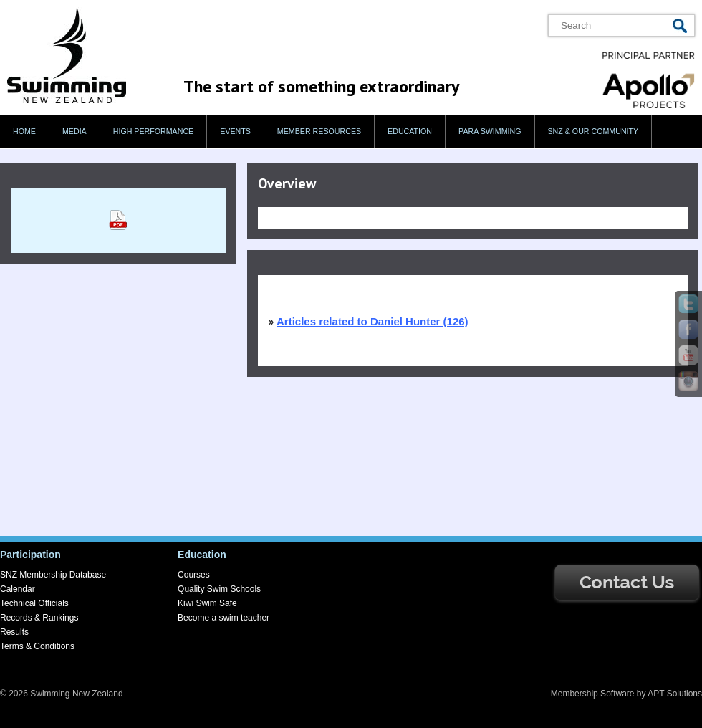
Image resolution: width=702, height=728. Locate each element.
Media (74, 131)
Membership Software (593, 694)
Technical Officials (34, 603)
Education (410, 131)
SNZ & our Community (593, 131)
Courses (194, 575)
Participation (30, 555)
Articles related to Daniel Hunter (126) (372, 321)
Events (235, 131)
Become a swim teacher (223, 618)
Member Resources (319, 131)
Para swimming (490, 131)
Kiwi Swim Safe (207, 603)
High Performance (154, 131)
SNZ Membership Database (53, 575)
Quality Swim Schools (219, 589)
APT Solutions (675, 694)
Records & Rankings (39, 618)
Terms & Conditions (37, 646)
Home (24, 131)
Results (14, 632)
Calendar (18, 589)
